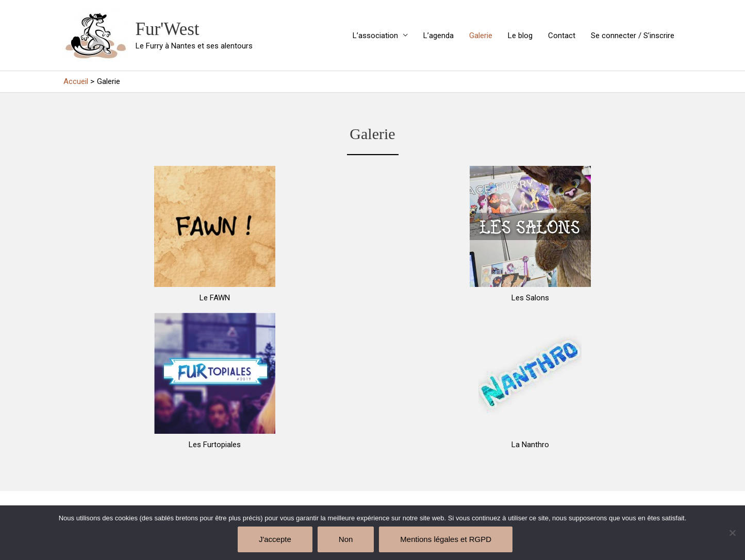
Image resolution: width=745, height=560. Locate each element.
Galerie (481, 36)
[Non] (732, 533)
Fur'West (168, 29)
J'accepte (275, 539)
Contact (562, 36)
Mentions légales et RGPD (446, 539)
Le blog (520, 36)
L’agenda (438, 36)
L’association (375, 36)
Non (346, 539)
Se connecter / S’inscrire (633, 36)
